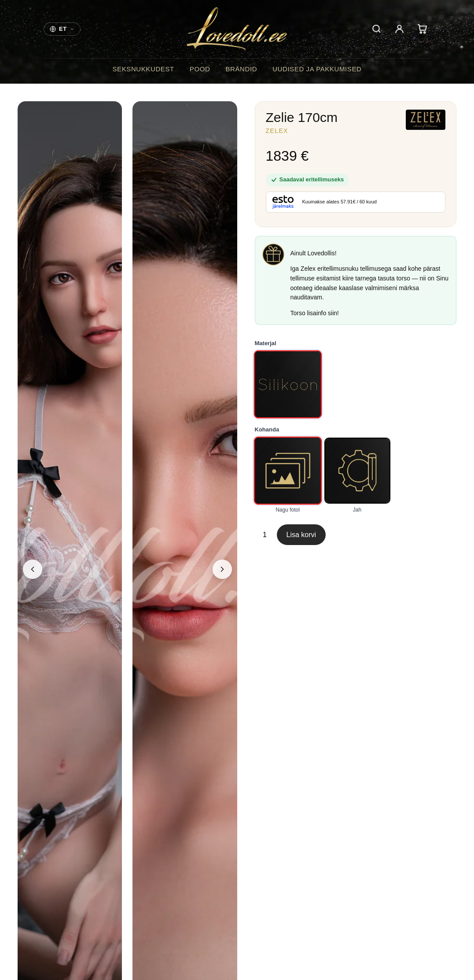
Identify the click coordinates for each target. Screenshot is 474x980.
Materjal (266, 343)
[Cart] (422, 29)
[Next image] (222, 569)
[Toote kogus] (265, 535)
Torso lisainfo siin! (315, 313)
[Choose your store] (62, 29)
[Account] (399, 29)
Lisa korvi (301, 535)
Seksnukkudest (143, 69)
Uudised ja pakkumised (317, 69)
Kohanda (267, 429)
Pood (200, 69)
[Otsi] (376, 29)
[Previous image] (33, 569)
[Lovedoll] (237, 29)
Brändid (241, 69)
